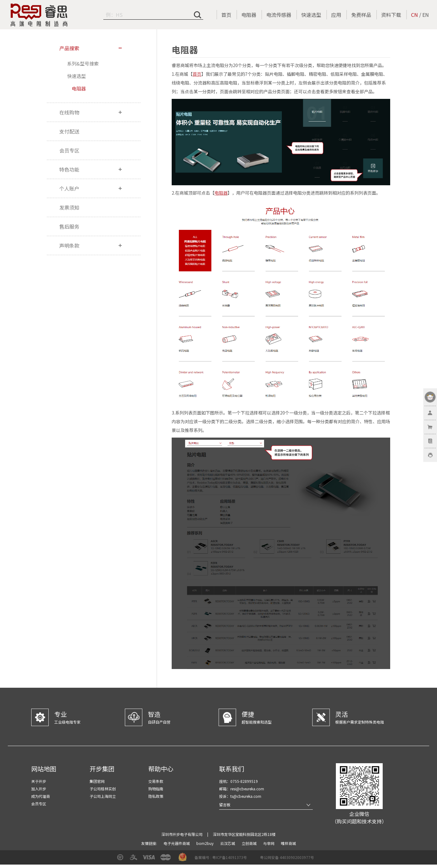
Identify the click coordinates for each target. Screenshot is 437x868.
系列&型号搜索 (83, 63)
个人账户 (69, 188)
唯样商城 (288, 843)
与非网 (269, 843)
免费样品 (361, 15)
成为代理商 (41, 796)
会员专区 (69, 150)
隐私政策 (156, 796)
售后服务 (69, 226)
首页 (226, 15)
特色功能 (69, 169)
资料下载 (391, 15)
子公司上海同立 (103, 796)
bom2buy (205, 843)
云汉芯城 (228, 843)
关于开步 (39, 781)
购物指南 (156, 789)
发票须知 (69, 207)
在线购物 (69, 112)
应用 (336, 15)
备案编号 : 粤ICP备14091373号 (221, 857)
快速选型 (311, 15)
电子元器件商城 (177, 843)
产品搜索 (69, 48)
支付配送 (69, 131)
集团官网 (97, 781)
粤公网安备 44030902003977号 (287, 857)
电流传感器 (279, 15)
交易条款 (156, 781)
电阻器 (249, 15)
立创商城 (250, 843)
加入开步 (39, 789)
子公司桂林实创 (103, 789)
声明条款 (69, 245)
